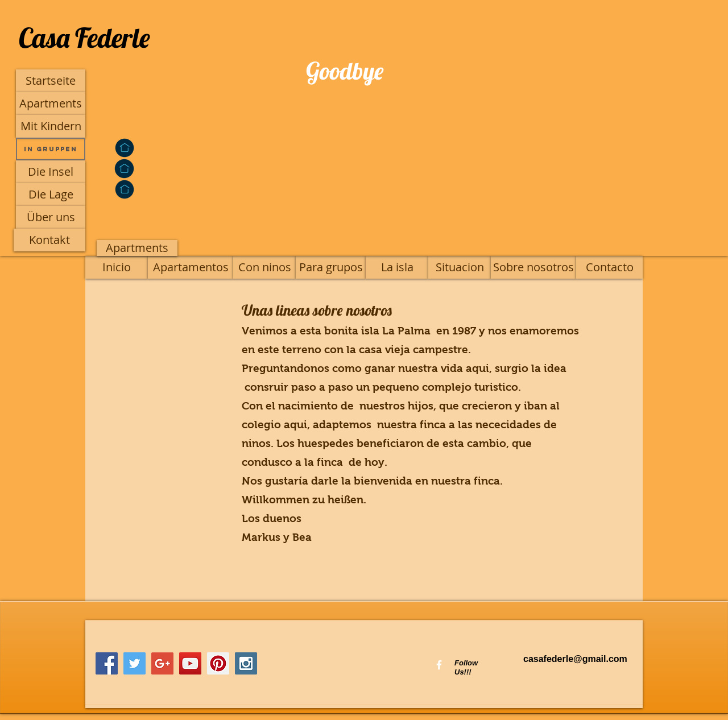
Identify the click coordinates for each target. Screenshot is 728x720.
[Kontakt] (49, 240)
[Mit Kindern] (51, 126)
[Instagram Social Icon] (246, 663)
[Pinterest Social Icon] (218, 663)
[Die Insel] (51, 172)
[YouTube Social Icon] (190, 663)
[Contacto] (609, 267)
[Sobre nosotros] (533, 267)
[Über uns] (51, 217)
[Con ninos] (264, 267)
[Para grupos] (331, 267)
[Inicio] (117, 267)
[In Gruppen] (51, 149)
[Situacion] (460, 267)
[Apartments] (51, 104)
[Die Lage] (51, 195)
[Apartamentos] (191, 267)
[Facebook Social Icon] (107, 663)
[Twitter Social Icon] (135, 663)
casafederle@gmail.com (575, 659)
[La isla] (397, 267)
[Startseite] (51, 81)
